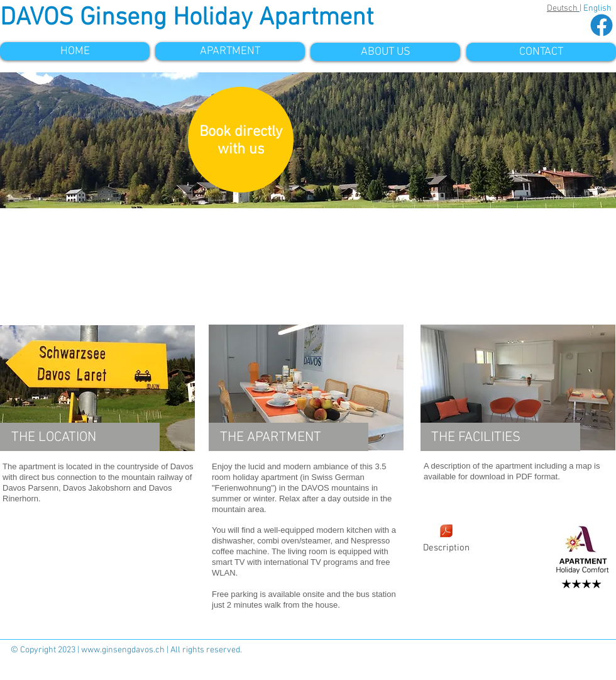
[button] (308, 140)
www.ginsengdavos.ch (123, 650)
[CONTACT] (541, 52)
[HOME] (75, 51)
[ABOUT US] (385, 52)
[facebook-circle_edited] (602, 25)
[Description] (446, 539)
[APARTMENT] (230, 51)
